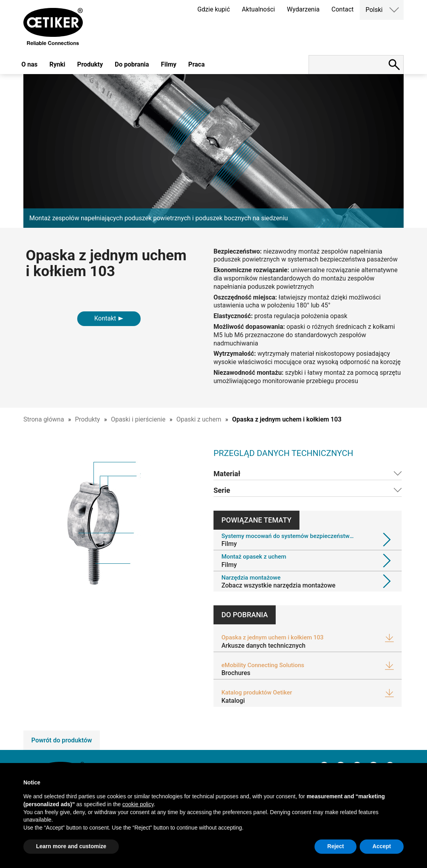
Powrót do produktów (62, 740)
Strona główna (44, 419)
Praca (196, 64)
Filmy (169, 64)
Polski (374, 10)
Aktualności (259, 9)
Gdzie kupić (213, 9)
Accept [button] (382, 846)
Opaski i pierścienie (138, 419)
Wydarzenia (303, 9)
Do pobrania (132, 64)
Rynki (57, 64)
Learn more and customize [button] (71, 846)
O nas (30, 64)
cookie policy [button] (138, 804)
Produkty (90, 64)
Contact (343, 9)
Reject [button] (335, 846)
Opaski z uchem (199, 419)
